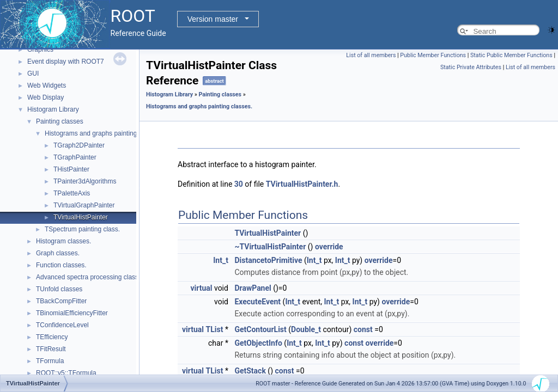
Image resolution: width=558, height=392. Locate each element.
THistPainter (71, 169)
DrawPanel (253, 288)
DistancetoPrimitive (268, 260)
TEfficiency (52, 337)
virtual (201, 288)
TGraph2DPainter (79, 145)
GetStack (250, 371)
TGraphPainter (75, 157)
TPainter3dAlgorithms (85, 181)
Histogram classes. (63, 241)
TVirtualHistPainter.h (302, 184)
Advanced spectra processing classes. (92, 277)
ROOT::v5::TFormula (66, 373)
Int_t (221, 260)
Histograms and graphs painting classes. (104, 133)
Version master (213, 19)
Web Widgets (47, 85)
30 (239, 184)
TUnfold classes (59, 289)
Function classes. (61, 265)
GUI (33, 73)
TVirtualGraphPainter (84, 205)
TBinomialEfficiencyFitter (72, 313)
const (363, 329)
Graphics (40, 50)
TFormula (50, 361)
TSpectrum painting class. (82, 229)
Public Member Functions (433, 55)
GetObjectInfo (258, 343)
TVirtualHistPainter (81, 217)
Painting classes (60, 121)
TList (215, 329)
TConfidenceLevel (62, 325)
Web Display (46, 97)
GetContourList (260, 329)
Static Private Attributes (471, 67)
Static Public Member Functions (511, 55)
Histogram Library (53, 109)
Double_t (306, 329)
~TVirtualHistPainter (270, 247)
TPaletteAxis (72, 193)
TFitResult (51, 349)
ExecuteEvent (257, 302)
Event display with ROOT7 (66, 62)
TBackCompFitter (61, 301)
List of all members (371, 55)
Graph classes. (58, 253)
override (329, 247)
